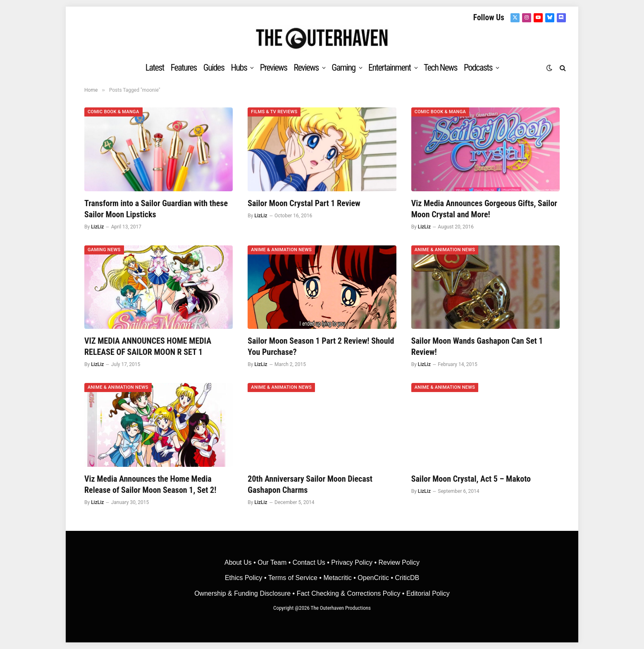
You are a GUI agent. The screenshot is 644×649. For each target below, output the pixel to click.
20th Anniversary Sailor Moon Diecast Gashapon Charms (310, 484)
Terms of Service (293, 578)
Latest (155, 68)
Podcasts (478, 68)
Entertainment (389, 68)
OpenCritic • (376, 578)
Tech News (440, 68)
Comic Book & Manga (113, 112)
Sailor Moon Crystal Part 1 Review (304, 203)
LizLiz (97, 227)
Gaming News (104, 250)
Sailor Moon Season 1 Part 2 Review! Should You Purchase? (321, 346)
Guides (214, 68)
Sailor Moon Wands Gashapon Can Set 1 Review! (477, 346)
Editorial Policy (428, 593)
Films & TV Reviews (274, 112)
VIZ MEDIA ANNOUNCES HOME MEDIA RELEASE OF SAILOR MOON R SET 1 (148, 346)
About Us (239, 562)
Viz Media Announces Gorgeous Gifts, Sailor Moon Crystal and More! (484, 209)
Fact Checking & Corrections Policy (349, 593)
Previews (274, 68)
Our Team (272, 562)
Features (184, 68)
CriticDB (407, 578)
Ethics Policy (244, 578)
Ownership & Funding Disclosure (243, 593)
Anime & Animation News (281, 250)
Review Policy (399, 562)
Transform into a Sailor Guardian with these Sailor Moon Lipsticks (156, 209)
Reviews (306, 68)
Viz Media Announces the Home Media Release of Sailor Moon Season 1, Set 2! (150, 484)
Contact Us (309, 562)
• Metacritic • (338, 578)
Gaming (343, 68)
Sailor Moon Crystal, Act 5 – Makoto (471, 479)
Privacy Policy (352, 562)
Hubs (239, 68)
